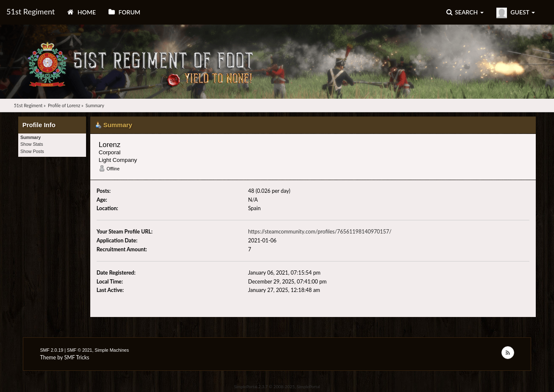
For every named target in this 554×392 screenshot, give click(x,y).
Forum (124, 12)
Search (465, 12)
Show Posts (32, 151)
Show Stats (32, 144)
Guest (516, 13)
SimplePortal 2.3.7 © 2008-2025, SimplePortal (277, 386)
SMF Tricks (77, 357)
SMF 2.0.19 (52, 350)
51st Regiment (31, 11)
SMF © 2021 (80, 350)
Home (82, 12)
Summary (31, 137)
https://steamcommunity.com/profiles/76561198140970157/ (320, 232)
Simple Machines (112, 350)
